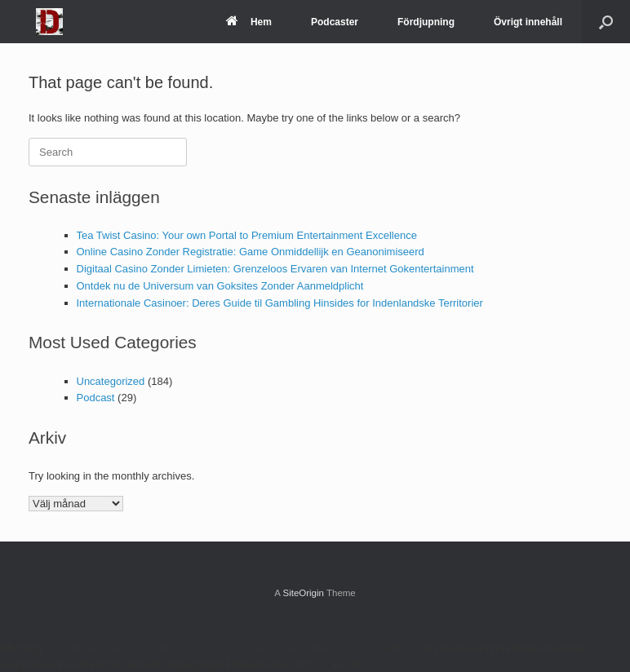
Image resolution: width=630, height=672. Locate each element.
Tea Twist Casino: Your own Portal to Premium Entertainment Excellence (247, 235)
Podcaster (335, 22)
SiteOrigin (303, 593)
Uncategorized (111, 381)
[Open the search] (606, 22)
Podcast (96, 398)
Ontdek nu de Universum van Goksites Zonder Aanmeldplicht (220, 286)
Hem (249, 22)
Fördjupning (426, 22)
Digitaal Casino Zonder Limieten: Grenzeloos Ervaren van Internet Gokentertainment (275, 269)
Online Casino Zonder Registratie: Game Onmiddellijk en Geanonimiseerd (251, 252)
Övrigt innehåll (528, 22)
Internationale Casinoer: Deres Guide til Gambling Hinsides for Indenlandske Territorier (280, 303)
